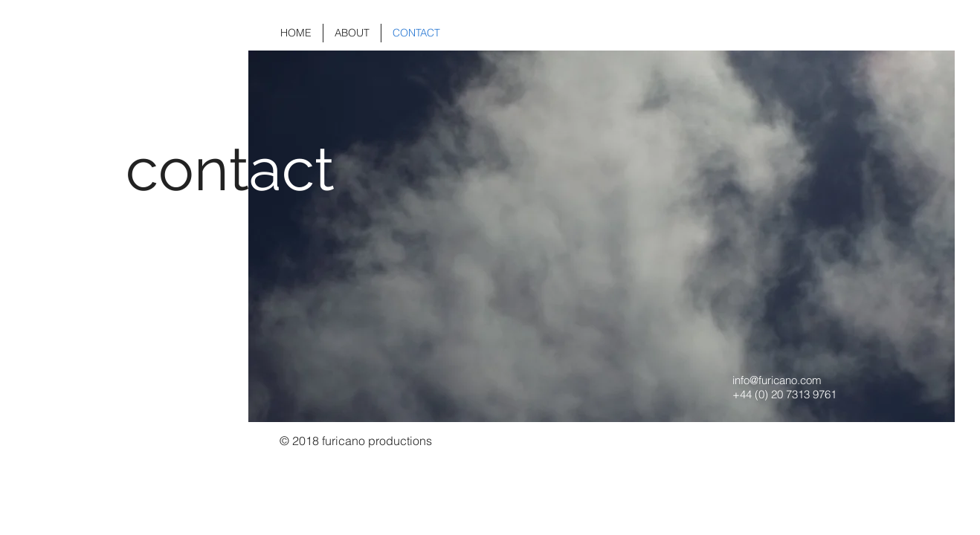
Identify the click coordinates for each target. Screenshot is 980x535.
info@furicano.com (777, 380)
